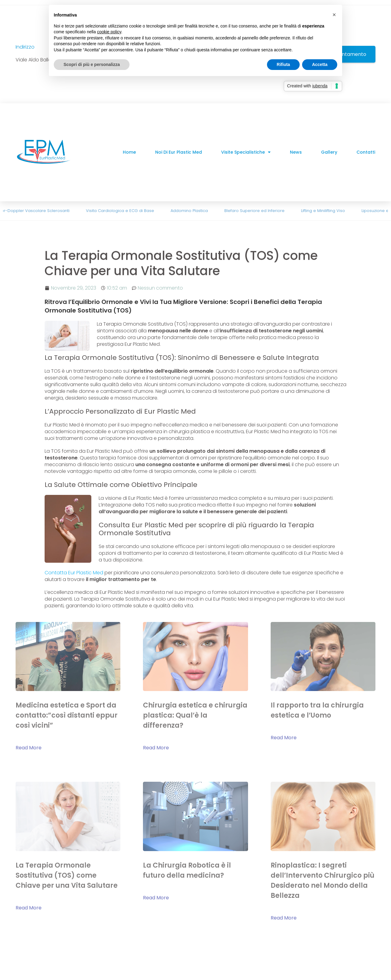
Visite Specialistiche (246, 152)
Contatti (366, 152)
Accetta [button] (320, 64)
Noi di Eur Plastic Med (179, 152)
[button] (334, 15)
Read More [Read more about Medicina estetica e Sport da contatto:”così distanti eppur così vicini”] (29, 748)
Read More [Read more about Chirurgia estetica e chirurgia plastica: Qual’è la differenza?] (156, 748)
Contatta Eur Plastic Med (74, 573)
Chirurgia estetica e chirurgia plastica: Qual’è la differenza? (195, 715)
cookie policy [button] (109, 32)
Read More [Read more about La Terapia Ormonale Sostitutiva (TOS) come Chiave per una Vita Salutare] (29, 908)
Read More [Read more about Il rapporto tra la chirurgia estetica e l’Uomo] (284, 738)
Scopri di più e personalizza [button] (92, 64)
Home (129, 152)
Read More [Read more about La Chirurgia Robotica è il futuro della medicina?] (156, 898)
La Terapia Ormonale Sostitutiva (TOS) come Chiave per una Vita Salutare (67, 875)
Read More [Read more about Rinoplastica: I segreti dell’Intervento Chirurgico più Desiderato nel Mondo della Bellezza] (284, 918)
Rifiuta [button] (283, 64)
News (296, 152)
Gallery (329, 152)
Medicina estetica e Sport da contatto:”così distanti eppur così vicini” (67, 715)
